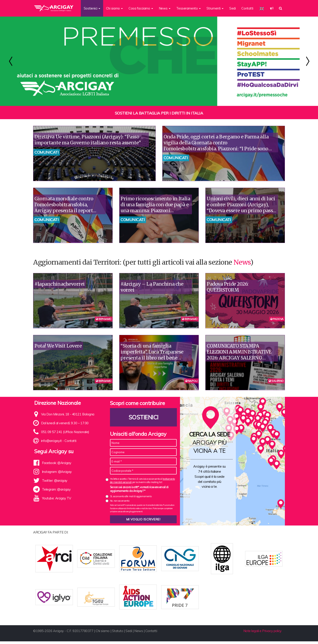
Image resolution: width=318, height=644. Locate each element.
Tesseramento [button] (188, 8)
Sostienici (143, 417)
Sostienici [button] (92, 8)
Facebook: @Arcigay (57, 463)
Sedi (232, 8)
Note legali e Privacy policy (262, 633)
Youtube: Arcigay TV (57, 498)
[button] (272, 8)
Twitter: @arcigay (55, 481)
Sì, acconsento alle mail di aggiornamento (131, 496)
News (242, 262)
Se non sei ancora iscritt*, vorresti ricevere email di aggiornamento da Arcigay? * (139, 489)
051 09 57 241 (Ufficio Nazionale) (65, 432)
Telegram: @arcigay (56, 489)
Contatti (247, 8)
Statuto (118, 633)
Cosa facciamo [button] (141, 8)
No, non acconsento (120, 501)
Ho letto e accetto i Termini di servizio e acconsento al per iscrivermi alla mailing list (142, 481)
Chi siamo (103, 633)
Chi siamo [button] (115, 8)
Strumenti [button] (215, 8)
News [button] (165, 8)
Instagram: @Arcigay (57, 472)
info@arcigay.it (51, 441)
